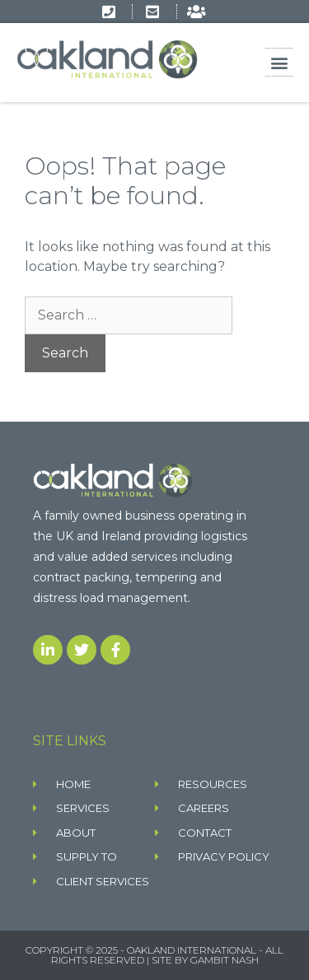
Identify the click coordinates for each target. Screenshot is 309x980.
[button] (279, 62)
